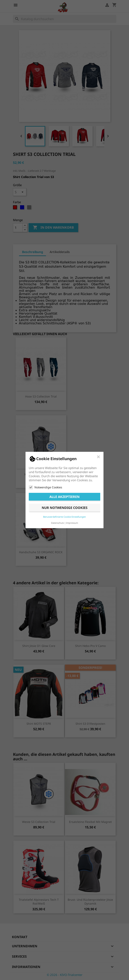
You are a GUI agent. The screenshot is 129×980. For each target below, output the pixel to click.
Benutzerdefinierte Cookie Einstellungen (64, 517)
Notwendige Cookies (45, 487)
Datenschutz (58, 523)
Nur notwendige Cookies (65, 508)
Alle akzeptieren (64, 497)
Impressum (72, 523)
